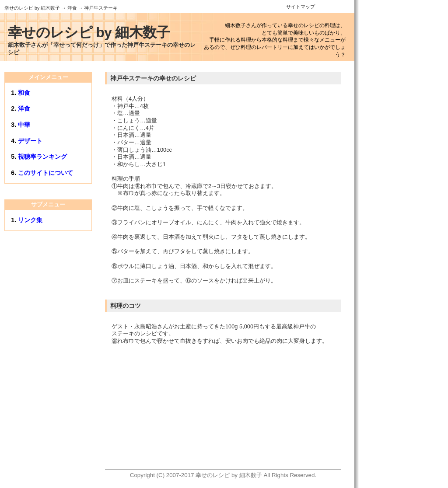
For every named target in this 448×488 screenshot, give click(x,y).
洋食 (72, 8)
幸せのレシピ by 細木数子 (32, 8)
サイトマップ (301, 7)
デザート (30, 141)
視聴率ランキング (42, 157)
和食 (24, 93)
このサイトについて (45, 173)
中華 (24, 125)
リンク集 (30, 220)
